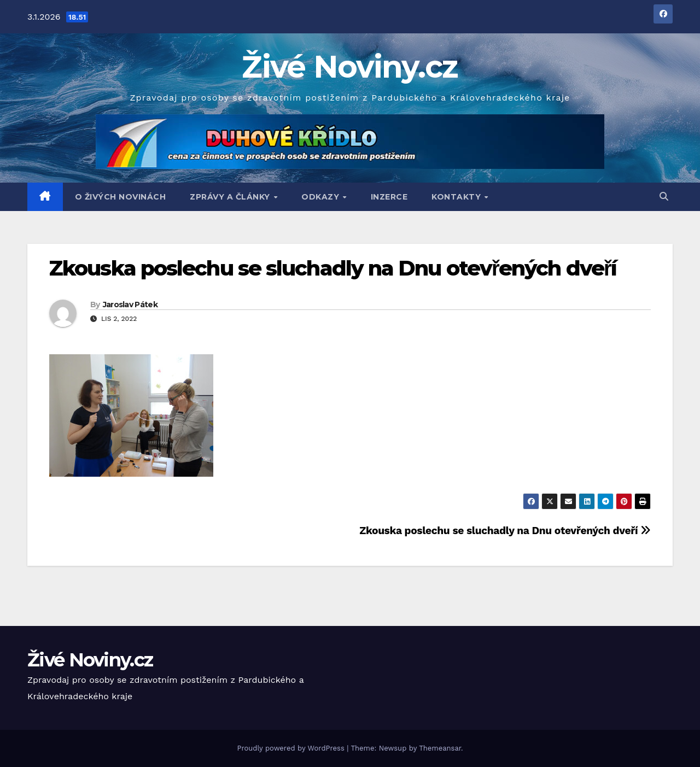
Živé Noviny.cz (350, 67)
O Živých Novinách (121, 197)
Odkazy (322, 197)
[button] (664, 197)
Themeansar (440, 748)
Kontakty (457, 197)
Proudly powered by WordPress (292, 748)
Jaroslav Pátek (130, 305)
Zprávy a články (231, 197)
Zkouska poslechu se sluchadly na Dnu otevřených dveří (333, 268)
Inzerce (389, 197)
